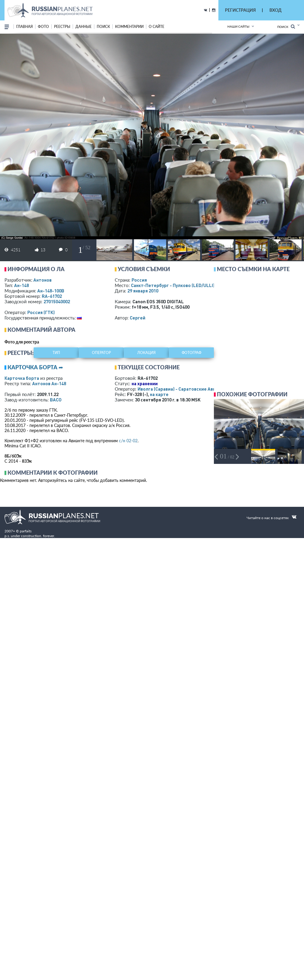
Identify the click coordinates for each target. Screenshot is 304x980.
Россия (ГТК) (41, 312)
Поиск (286, 27)
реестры (62, 27)
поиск (103, 27)
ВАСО (56, 400)
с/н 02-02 (128, 441)
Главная (24, 27)
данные (84, 27)
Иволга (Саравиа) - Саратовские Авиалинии (184, 389)
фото (43, 27)
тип (56, 353)
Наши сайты (238, 26)
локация (146, 353)
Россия (139, 280)
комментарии (129, 27)
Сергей (138, 318)
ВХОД (275, 10)
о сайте (157, 27)
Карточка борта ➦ (35, 367)
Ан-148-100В (51, 291)
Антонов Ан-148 (49, 383)
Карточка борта (22, 378)
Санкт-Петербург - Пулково (173, 285)
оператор (101, 353)
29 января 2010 (143, 291)
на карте (159, 394)
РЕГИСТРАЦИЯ (240, 10)
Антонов (43, 280)
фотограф (192, 353)
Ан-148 (21, 285)
